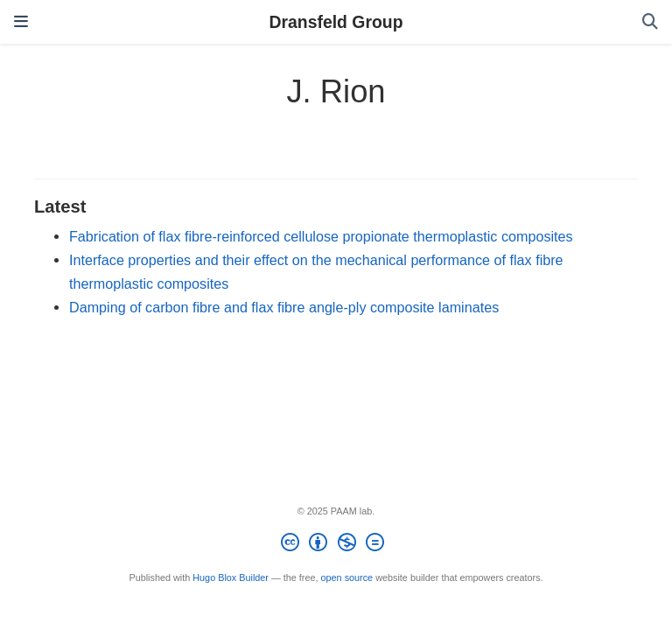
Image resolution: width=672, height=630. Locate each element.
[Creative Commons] (336, 545)
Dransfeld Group (336, 22)
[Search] (650, 22)
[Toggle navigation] (21, 22)
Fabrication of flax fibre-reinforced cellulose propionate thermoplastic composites (321, 236)
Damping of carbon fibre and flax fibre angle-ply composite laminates (284, 307)
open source (347, 577)
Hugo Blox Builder (231, 577)
